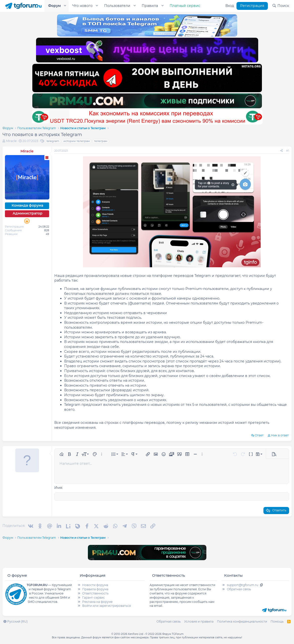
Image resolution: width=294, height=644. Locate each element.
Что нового (82, 6)
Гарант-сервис (94, 597)
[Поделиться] (281, 151)
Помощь (277, 621)
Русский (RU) (16, 621)
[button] (65, 6)
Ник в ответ (280, 435)
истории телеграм (77, 141)
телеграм (101, 141)
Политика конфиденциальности (242, 621)
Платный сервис (185, 6)
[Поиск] (281, 6)
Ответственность (95, 593)
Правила (150, 6)
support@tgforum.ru (243, 585)
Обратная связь (239, 589)
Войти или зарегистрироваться (107, 605)
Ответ (259, 435)
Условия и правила (199, 621)
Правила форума (95, 589)
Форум (54, 6)
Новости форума (95, 585)
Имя (58, 488)
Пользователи (117, 6)
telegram (53, 141)
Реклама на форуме (97, 601)
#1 (288, 151)
